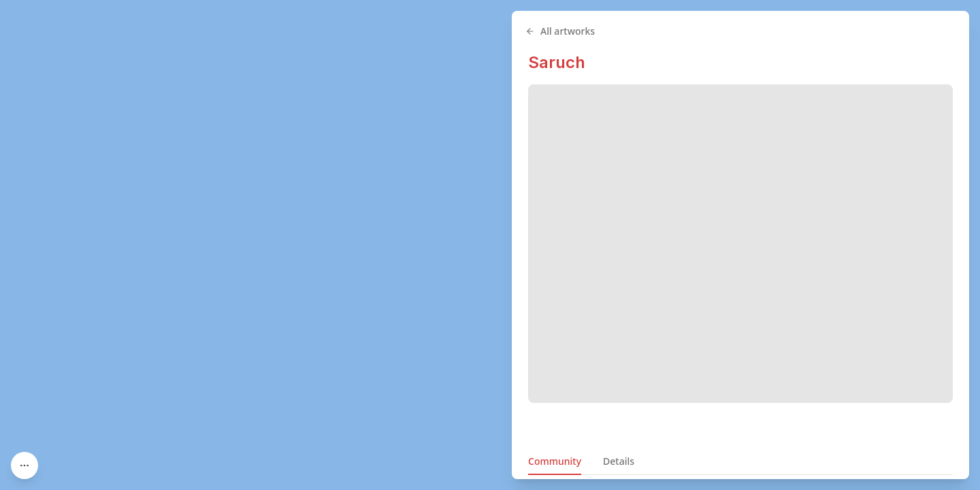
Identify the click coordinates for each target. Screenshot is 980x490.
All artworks (560, 31)
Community (555, 461)
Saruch (557, 62)
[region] (490, 245)
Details (619, 461)
